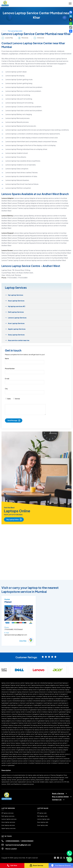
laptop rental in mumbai (24, 712)
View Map (23, 641)
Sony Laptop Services (16, 335)
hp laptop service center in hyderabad (45, 732)
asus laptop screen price (31, 752)
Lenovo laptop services (9, 819)
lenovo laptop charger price (20, 743)
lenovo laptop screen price (38, 743)
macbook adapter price (24, 759)
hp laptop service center (45, 727)
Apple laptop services (8, 828)
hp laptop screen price (29, 727)
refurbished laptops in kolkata (43, 701)
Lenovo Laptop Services (17, 318)
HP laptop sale (42, 813)
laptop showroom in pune (25, 692)
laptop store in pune (59, 687)
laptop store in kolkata (20, 690)
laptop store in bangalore (43, 687)
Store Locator (11, 849)
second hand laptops (61, 683)
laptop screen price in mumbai (47, 723)
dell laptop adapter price (26, 734)
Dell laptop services (8, 816)
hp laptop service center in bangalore (20, 730)
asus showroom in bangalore (45, 756)
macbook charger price (40, 759)
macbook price (60, 756)
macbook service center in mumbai (23, 763)
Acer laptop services (8, 825)
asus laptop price (31, 750)
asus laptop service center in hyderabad (22, 756)
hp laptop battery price (49, 725)
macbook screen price (56, 759)
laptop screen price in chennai (55, 721)
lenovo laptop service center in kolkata (51, 748)
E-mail (7, 379)
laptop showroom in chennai (55, 690)
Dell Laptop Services (16, 312)
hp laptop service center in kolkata (20, 732)
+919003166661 (27, 841)
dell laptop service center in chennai (28, 736)
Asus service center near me (19, 340)
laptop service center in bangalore (56, 694)
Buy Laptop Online (13, 519)
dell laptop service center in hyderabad (14, 741)
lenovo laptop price (34, 741)
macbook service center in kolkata (46, 763)
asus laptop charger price (14, 752)
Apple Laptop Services (17, 329)
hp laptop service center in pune (43, 730)
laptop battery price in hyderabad (44, 716)
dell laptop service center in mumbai (33, 739)
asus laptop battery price (46, 750)
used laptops (6, 685)
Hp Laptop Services (16, 295)
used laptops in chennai (17, 703)
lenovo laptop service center (57, 743)
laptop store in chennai (26, 687)
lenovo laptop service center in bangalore (41, 745)
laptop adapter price (52, 685)
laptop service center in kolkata (53, 696)
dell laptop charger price (43, 734)
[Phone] (69, 853)
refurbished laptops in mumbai (22, 701)
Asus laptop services (8, 822)
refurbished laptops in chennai (30, 699)
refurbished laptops (47, 683)
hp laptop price (36, 725)
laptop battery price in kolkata (22, 716)
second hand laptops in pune (29, 707)
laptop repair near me (32, 683)
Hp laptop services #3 (17, 306)
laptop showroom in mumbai (43, 692)
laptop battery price (38, 685)
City (6, 389)
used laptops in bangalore (34, 703)
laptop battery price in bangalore (28, 714)
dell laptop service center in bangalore (53, 736)
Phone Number (10, 369)
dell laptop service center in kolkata (57, 739)
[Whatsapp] (69, 859)
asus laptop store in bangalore (19, 754)
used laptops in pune (50, 703)
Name (7, 358)
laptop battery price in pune (49, 714)
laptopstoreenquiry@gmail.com (16, 635)
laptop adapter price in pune (39, 719)
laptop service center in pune (11, 696)
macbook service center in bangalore (47, 761)
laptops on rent (26, 685)
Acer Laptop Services (16, 323)
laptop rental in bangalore (62, 710)
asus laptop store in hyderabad (40, 754)
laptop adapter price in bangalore (18, 719)
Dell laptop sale (42, 816)
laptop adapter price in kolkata (11, 721)
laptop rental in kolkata (40, 712)
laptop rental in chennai (45, 710)
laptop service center (17, 683)
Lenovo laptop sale (43, 819)
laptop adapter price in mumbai (59, 719)
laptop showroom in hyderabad (12, 694)
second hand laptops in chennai (52, 705)
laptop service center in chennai (33, 694)
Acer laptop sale (43, 825)
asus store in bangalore (48, 752)
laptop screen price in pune (28, 723)
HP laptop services (7, 813)
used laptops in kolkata (15, 705)
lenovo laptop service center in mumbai (24, 748)
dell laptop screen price (60, 734)
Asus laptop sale (43, 822)
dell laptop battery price (9, 734)
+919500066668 (12, 841)
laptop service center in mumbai (32, 696)
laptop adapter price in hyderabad (33, 721)
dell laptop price (63, 732)
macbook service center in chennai (23, 761)
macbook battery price (9, 759)
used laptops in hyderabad (32, 705)
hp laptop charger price (13, 727)
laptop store (5, 683)
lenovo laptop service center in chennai (14, 745)
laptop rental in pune (8, 712)
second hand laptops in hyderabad (25, 710)
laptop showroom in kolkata (62, 692)
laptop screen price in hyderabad (19, 725)
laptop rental (15, 685)
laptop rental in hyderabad (57, 712)
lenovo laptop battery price (50, 741)
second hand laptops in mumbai (49, 707)
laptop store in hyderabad (37, 690)
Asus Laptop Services (16, 301)
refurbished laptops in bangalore (52, 699)
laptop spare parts (12, 687)
